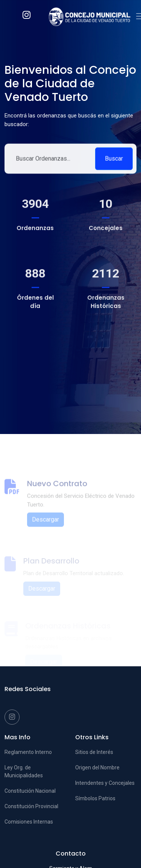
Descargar (45, 529)
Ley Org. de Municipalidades (24, 771)
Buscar (114, 162)
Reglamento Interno (28, 752)
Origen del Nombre (97, 767)
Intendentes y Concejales (105, 783)
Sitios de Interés (94, 752)
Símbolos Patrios (95, 798)
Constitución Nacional (30, 791)
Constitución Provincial (31, 806)
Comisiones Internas (29, 822)
